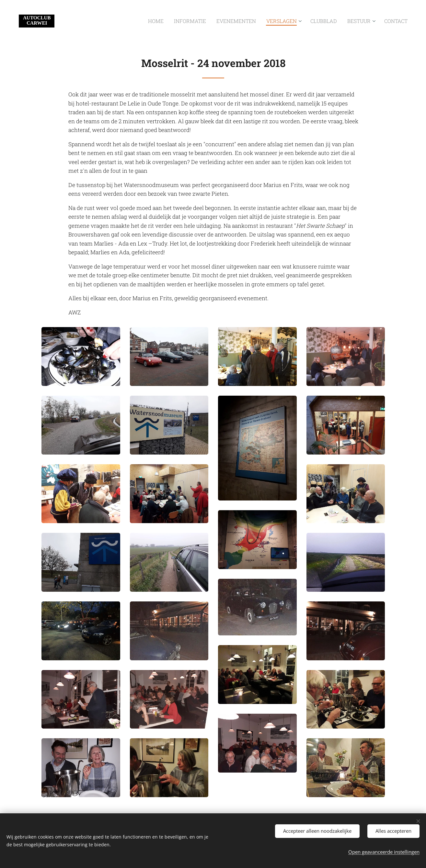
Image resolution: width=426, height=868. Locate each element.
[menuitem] (178, 21)
